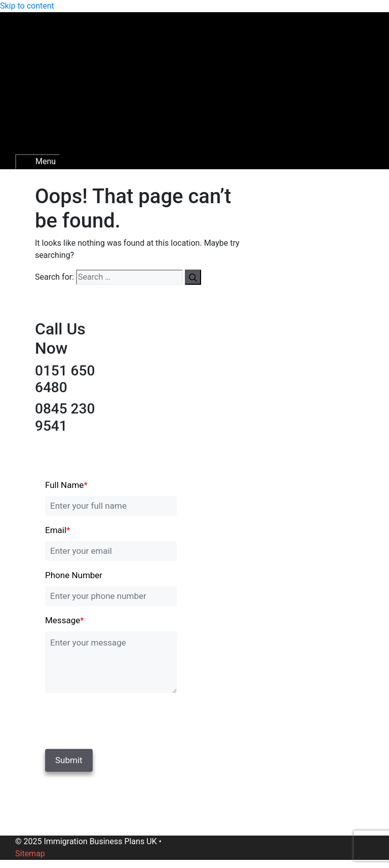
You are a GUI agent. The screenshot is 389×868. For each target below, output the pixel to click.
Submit (69, 760)
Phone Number (74, 575)
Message (65, 620)
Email (57, 530)
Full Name (66, 485)
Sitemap (30, 854)
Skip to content (27, 6)
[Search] (193, 277)
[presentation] (114, 719)
